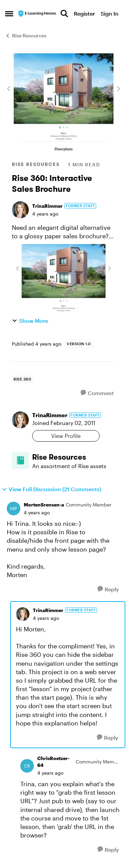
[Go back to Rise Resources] (74, 457)
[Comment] (97, 393)
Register (84, 13)
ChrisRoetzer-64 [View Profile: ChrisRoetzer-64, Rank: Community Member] (53, 762)
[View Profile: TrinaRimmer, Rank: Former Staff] (20, 210)
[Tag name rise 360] (22, 379)
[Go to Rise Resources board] (20, 460)
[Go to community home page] (38, 13)
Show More (30, 321)
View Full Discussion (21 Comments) (51, 489)
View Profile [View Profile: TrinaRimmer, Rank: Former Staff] (66, 436)
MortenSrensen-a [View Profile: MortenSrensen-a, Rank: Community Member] (44, 505)
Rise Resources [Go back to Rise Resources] (26, 35)
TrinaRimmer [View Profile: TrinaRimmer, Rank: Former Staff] (47, 206)
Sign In (110, 13)
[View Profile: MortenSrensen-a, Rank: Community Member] (14, 509)
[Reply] (108, 589)
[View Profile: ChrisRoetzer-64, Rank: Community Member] (27, 766)
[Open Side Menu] (9, 14)
